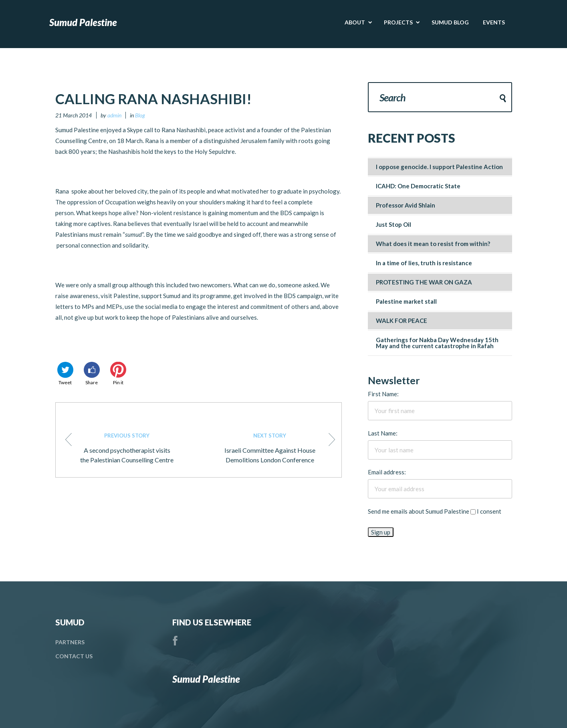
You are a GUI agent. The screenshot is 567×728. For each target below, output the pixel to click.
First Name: (383, 394)
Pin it (118, 374)
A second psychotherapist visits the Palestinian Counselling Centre (120, 447)
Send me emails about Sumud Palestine (419, 511)
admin (114, 115)
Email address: (387, 472)
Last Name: (383, 433)
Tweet (65, 374)
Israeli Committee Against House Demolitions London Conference (279, 447)
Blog (140, 115)
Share (92, 374)
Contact (74, 656)
